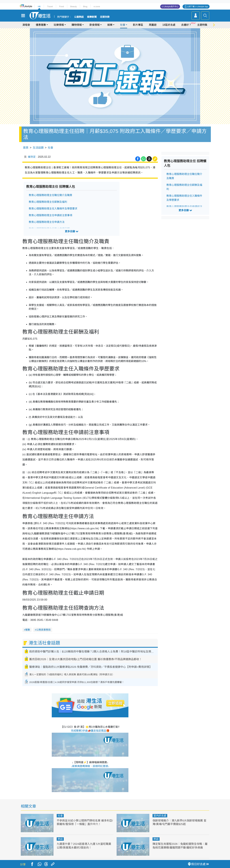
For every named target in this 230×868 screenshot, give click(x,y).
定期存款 (105, 17)
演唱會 (26, 25)
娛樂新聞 (92, 17)
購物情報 (77, 25)
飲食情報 (95, 25)
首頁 (26, 148)
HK (39, 6)
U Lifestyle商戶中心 (170, 7)
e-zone (97, 6)
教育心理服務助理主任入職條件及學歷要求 (53, 209)
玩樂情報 (59, 25)
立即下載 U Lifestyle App (197, 7)
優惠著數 (41, 25)
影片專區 (138, 25)
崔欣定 (32, 157)
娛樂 (110, 25)
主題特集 (202, 25)
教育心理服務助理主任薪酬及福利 (48, 202)
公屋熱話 (79, 17)
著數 (28, 630)
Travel (50, 6)
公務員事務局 (43, 630)
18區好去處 (169, 25)
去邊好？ (186, 25)
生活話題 (38, 148)
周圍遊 (153, 25)
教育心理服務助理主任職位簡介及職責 (50, 195)
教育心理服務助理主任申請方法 (47, 222)
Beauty (73, 6)
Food (61, 6)
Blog (85, 6)
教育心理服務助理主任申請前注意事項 (50, 215)
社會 (123, 25)
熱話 (60, 839)
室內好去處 (160, 816)
